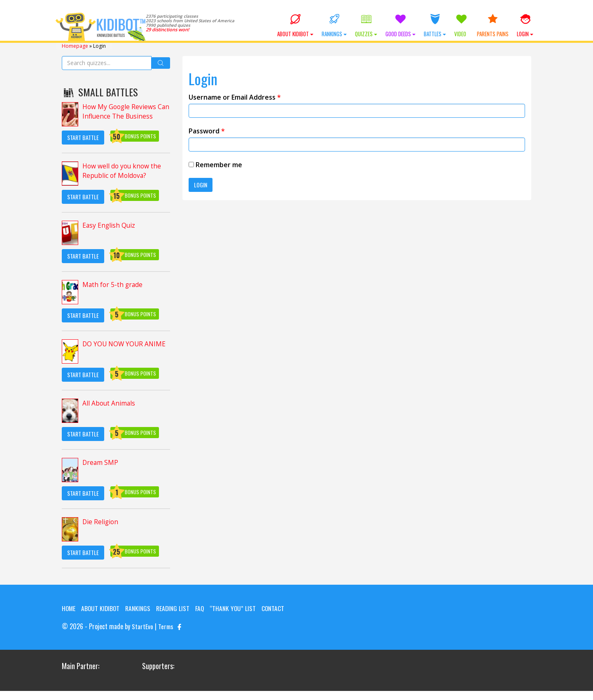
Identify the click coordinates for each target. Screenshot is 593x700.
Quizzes (366, 26)
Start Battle (83, 137)
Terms (166, 636)
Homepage (75, 46)
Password (207, 131)
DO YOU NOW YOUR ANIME (125, 344)
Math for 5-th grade (113, 285)
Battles (435, 26)
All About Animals (109, 403)
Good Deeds (400, 26)
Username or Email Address (235, 97)
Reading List (177, 608)
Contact (74, 618)
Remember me (215, 164)
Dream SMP (101, 462)
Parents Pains (493, 26)
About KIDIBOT (295, 26)
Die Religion (101, 522)
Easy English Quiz (109, 225)
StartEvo (142, 636)
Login (525, 26)
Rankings (334, 26)
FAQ (204, 608)
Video (461, 26)
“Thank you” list (238, 608)
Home (69, 608)
